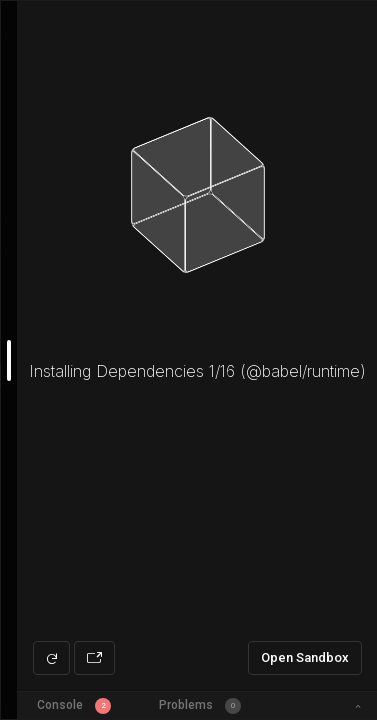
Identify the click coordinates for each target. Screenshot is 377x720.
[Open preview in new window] (94, 658)
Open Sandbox (305, 657)
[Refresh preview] (51, 658)
